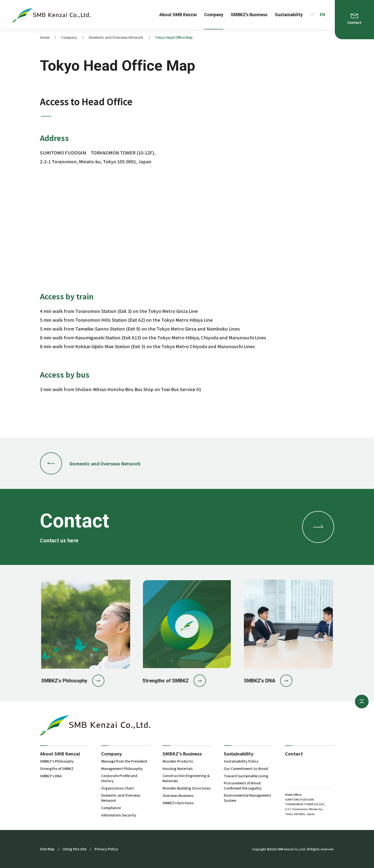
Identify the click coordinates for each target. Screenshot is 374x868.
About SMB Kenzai (60, 753)
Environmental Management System (247, 798)
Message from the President (124, 761)
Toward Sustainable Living (246, 776)
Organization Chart (118, 788)
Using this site (75, 849)
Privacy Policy (106, 849)
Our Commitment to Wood (246, 768)
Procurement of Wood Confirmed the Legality (243, 785)
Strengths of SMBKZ (57, 768)
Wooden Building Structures (187, 788)
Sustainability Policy (241, 761)
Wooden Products (178, 761)
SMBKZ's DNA (51, 776)
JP (312, 14)
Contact (294, 753)
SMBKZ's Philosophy (57, 761)
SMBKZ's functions (178, 803)
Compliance (111, 808)
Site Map (47, 849)
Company (112, 753)
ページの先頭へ (362, 702)
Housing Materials (178, 768)
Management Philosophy (122, 768)
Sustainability (239, 753)
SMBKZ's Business (182, 753)
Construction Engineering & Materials (186, 778)
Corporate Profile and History (119, 778)
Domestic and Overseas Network (121, 798)
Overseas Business (178, 795)
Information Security (119, 815)
